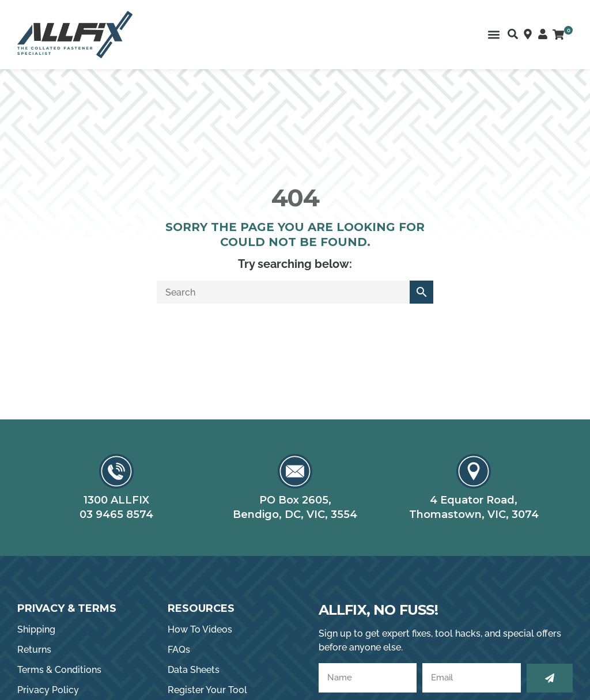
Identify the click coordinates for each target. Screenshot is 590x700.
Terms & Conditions (59, 670)
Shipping (36, 629)
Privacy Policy (48, 690)
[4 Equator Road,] (474, 471)
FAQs (179, 650)
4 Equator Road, (474, 500)
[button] (493, 35)
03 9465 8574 (116, 514)
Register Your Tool (207, 690)
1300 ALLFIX (116, 500)
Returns (34, 650)
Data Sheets (194, 670)
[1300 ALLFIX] (116, 471)
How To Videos (200, 629)
